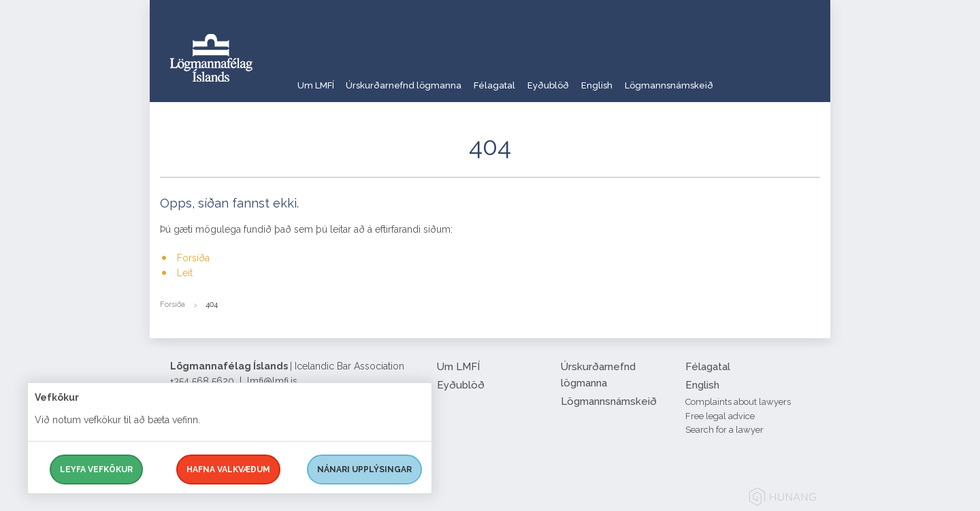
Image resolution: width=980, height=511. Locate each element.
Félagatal (523, 78)
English (649, 78)
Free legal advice (720, 416)
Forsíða (193, 258)
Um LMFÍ (316, 78)
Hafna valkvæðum (228, 469)
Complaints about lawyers (738, 402)
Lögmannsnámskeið (734, 78)
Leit (185, 273)
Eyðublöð (589, 78)
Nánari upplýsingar (364, 469)
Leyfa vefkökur (96, 469)
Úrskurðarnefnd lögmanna (418, 78)
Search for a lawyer (724, 430)
